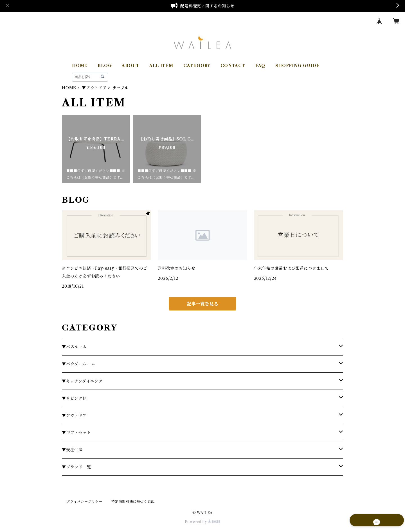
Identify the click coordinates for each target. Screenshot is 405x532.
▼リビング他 (74, 398)
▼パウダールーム (78, 364)
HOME (80, 66)
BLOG (105, 66)
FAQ (260, 66)
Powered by (203, 522)
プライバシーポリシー (84, 501)
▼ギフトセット (76, 433)
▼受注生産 (72, 450)
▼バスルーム (74, 347)
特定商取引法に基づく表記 (133, 501)
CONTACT (233, 66)
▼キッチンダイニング (82, 381)
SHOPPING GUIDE (297, 66)
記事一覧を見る (202, 304)
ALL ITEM (161, 66)
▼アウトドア (94, 88)
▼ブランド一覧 (76, 467)
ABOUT (130, 66)
